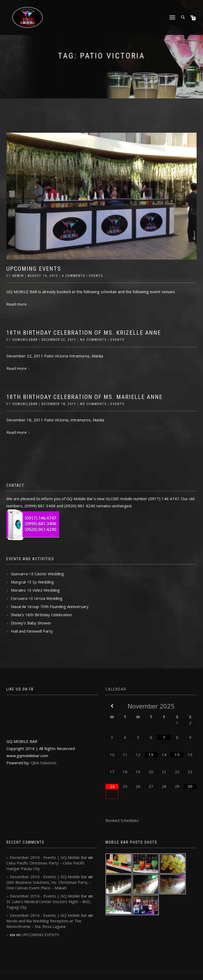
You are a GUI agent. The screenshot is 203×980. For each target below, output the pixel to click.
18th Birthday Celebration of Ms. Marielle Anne (84, 397)
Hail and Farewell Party (32, 631)
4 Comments (73, 276)
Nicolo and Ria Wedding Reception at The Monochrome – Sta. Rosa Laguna (44, 924)
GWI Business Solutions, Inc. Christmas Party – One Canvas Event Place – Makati (49, 885)
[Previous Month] (112, 706)
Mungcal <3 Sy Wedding (32, 582)
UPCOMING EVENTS (34, 269)
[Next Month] (190, 706)
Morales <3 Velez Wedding (35, 590)
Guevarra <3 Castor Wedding (37, 574)
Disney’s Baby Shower (31, 623)
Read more (17, 304)
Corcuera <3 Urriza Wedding (37, 598)
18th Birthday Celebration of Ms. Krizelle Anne (84, 333)
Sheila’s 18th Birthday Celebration (41, 615)
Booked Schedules (122, 820)
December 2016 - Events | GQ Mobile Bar (49, 857)
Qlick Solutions (44, 763)
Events (96, 276)
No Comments (93, 340)
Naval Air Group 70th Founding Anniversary (50, 606)
